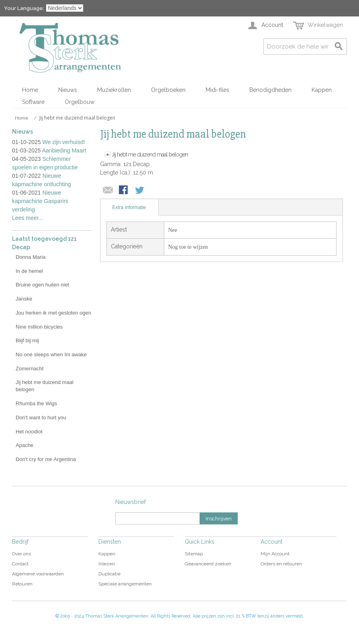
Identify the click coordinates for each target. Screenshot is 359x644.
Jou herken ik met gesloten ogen (53, 313)
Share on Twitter (140, 191)
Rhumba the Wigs (36, 403)
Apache (24, 445)
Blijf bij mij (27, 340)
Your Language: (24, 8)
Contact (20, 564)
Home (30, 90)
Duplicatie (109, 574)
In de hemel (29, 271)
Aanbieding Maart (64, 150)
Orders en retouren (281, 564)
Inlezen (107, 564)
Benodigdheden (270, 90)
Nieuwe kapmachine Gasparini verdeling (40, 201)
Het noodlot (29, 432)
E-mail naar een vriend (108, 191)
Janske (24, 299)
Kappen (322, 90)
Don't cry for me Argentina (46, 459)
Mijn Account (275, 554)
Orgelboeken (168, 90)
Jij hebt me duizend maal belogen (150, 154)
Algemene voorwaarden (38, 574)
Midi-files (217, 90)
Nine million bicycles (39, 327)
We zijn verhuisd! (64, 142)
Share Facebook (124, 191)
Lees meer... (28, 218)
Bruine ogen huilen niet (42, 285)
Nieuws (68, 90)
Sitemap (194, 554)
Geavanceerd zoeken (208, 564)
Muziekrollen (114, 90)
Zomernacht (30, 369)
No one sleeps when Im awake (51, 355)
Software (33, 102)
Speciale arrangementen (125, 584)
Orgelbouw (80, 102)
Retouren (22, 584)
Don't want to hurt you (41, 417)
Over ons (21, 554)
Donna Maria (31, 257)
